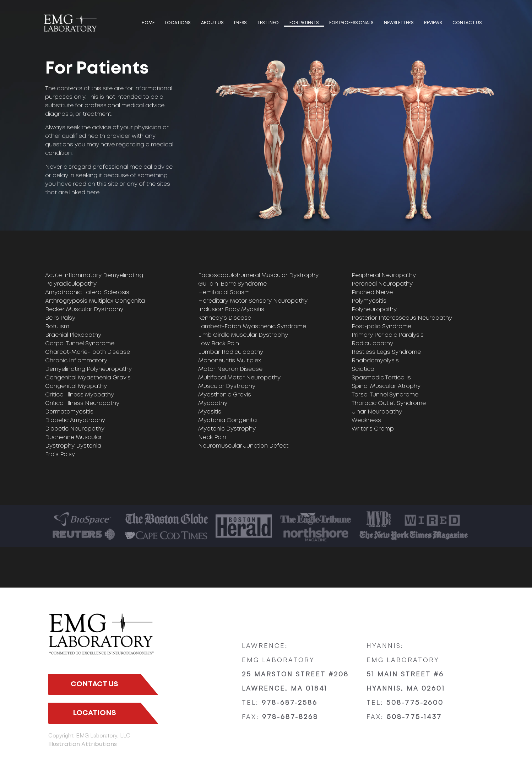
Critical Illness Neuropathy (82, 403)
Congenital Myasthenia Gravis (88, 378)
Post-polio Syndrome (381, 327)
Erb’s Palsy (60, 455)
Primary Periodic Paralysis (388, 335)
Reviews (433, 23)
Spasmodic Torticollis (381, 378)
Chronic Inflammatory (76, 361)
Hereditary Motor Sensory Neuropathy (253, 301)
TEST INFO (268, 23)
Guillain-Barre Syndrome (232, 284)
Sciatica (363, 369)
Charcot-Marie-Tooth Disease (88, 352)
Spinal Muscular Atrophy (386, 386)
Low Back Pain (219, 344)
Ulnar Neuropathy (377, 412)
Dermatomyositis (69, 412)
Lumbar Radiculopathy (231, 352)
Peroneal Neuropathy (382, 284)
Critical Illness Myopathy (80, 395)
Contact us (467, 23)
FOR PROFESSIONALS (351, 23)
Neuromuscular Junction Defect (243, 446)
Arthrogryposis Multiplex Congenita (95, 301)
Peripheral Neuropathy (384, 275)
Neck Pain (212, 437)
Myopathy (213, 403)
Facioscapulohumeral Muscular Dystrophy (258, 275)
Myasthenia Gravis (225, 395)
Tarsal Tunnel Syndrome (385, 395)
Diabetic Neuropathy (75, 429)
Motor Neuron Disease (230, 369)
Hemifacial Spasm (224, 293)
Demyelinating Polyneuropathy (88, 369)
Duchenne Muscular (74, 437)
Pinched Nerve (372, 293)
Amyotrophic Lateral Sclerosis (87, 293)
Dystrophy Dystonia (73, 446)
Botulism (57, 327)
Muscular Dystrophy (227, 386)
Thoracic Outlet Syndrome (389, 403)
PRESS (240, 23)
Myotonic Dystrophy (227, 429)
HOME (148, 23)
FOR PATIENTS (304, 23)
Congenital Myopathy (76, 386)
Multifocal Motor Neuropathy (239, 378)
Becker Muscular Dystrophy (84, 310)
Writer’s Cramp (373, 429)
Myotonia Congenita (227, 420)
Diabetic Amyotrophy (75, 420)
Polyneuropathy (374, 310)
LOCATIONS (178, 23)
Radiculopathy (372, 344)
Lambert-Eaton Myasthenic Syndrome (252, 327)
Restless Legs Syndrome (386, 352)
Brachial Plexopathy (73, 335)
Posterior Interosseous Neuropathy (402, 318)
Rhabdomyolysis (375, 361)
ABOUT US (212, 23)
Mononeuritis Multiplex (230, 361)
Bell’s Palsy (60, 318)
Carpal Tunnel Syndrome (80, 344)
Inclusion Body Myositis (231, 310)
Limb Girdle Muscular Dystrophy (243, 335)
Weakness (366, 420)
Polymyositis (369, 301)
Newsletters (399, 23)
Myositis (210, 412)
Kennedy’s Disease (225, 318)
